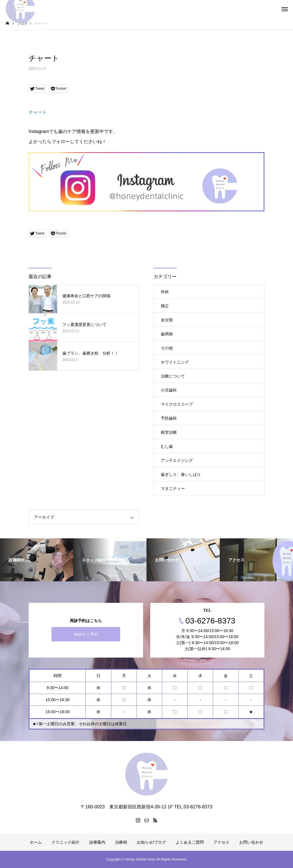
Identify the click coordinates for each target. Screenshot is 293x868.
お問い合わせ (251, 842)
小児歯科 (169, 390)
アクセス (221, 842)
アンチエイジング (177, 460)
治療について (173, 376)
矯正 (165, 306)
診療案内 (97, 842)
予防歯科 (169, 418)
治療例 (121, 842)
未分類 (167, 320)
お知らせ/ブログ (151, 842)
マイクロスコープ (177, 404)
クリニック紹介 (66, 842)
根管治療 (169, 432)
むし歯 (167, 446)
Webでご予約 (86, 634)
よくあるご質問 (190, 842)
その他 (167, 348)
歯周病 (167, 334)
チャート (38, 112)
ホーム (36, 842)
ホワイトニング (175, 362)
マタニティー (173, 488)
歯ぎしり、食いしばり (181, 474)
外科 (165, 292)
